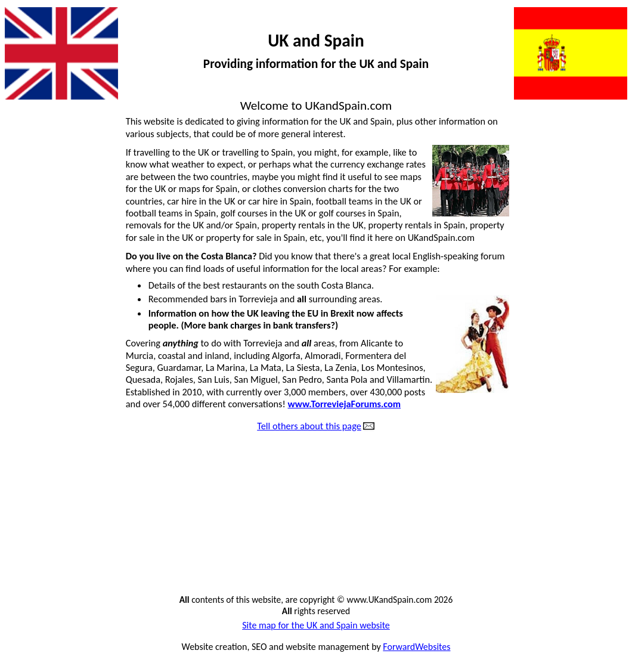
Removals (602, 419)
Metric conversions (584, 228)
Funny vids (30, 398)
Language (602, 186)
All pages (27, 165)
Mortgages (600, 271)
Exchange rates (39, 335)
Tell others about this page (309, 426)
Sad (614, 441)
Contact (25, 250)
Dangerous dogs (41, 271)
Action (22, 122)
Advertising (32, 144)
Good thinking (38, 462)
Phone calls (599, 335)
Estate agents (36, 313)
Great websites (39, 525)
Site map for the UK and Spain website (316, 625)
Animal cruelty (38, 186)
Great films (31, 483)
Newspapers (597, 313)
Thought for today (586, 483)
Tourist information (583, 504)
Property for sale (588, 356)
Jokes (611, 144)
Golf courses (34, 419)
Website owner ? (588, 568)
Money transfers (589, 250)
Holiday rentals (39, 547)
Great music (33, 504)
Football (26, 377)
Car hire (25, 228)
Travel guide (598, 525)
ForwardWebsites (416, 647)
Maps (610, 208)
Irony (611, 122)
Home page (32, 568)
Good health (34, 441)
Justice (608, 165)
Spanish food (596, 462)
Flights (22, 356)
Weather (604, 547)
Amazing (27, 208)
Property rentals (589, 377)
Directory (28, 292)
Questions (601, 398)
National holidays (587, 292)
